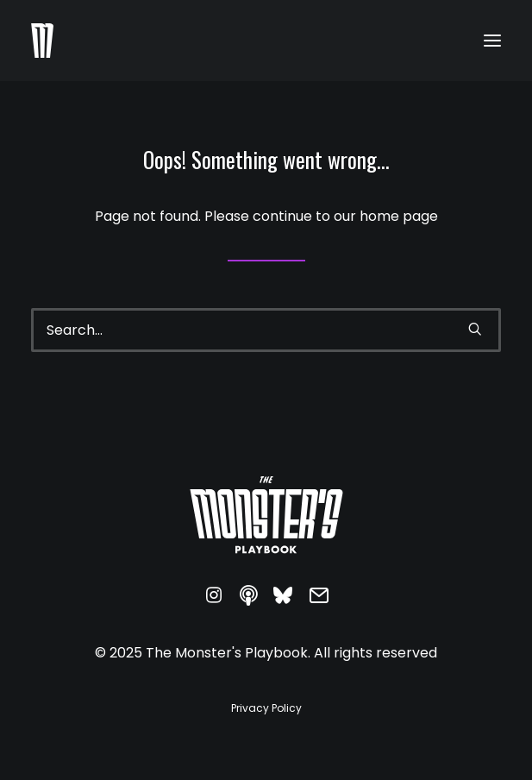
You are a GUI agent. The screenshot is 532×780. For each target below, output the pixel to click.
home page (399, 216)
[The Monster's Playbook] (42, 41)
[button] (492, 41)
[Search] (266, 330)
